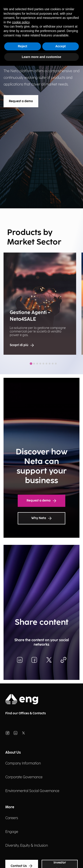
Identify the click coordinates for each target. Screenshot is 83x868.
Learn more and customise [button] (41, 57)
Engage (12, 832)
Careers (12, 818)
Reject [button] (23, 46)
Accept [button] (61, 46)
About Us (13, 753)
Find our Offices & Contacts (26, 713)
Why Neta (41, 518)
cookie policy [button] (21, 22)
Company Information (23, 763)
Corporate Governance (24, 777)
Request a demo (21, 101)
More (10, 807)
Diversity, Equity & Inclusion (27, 846)
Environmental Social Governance (32, 791)
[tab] (31, 363)
